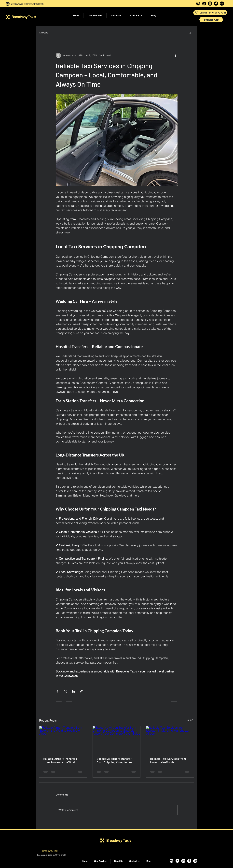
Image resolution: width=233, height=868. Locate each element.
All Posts (44, 33)
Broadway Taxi (50, 851)
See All (190, 720)
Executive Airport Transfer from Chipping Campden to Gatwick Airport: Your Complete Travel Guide (114, 760)
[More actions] (176, 55)
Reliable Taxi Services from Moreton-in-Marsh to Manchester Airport (168, 760)
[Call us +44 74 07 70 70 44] (210, 13)
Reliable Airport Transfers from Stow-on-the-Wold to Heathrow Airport (61, 760)
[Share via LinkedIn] (73, 691)
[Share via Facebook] (57, 691)
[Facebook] (216, 4)
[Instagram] (210, 4)
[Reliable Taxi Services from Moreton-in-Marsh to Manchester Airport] (170, 740)
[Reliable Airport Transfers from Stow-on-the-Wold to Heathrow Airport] (63, 740)
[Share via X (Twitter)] (65, 691)
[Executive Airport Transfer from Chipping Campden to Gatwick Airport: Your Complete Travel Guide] (116, 740)
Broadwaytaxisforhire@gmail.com (27, 4)
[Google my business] (198, 4)
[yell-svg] (204, 4)
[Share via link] (81, 691)
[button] (211, 20)
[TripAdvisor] (222, 4)
